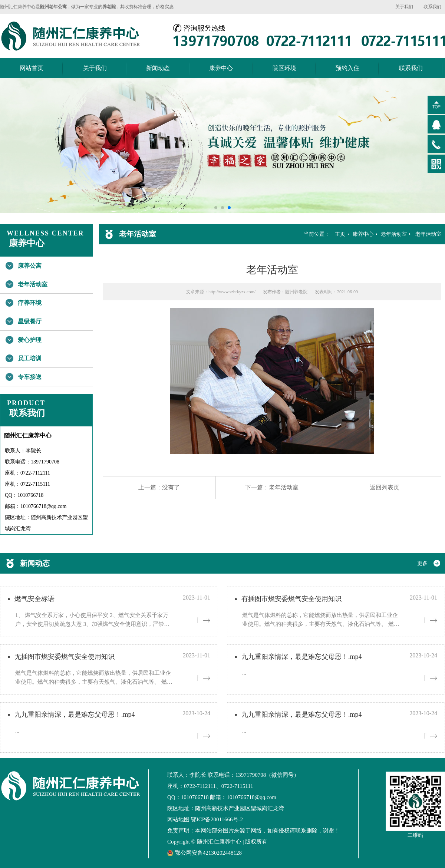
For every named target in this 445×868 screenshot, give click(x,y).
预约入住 (347, 68)
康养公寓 (30, 266)
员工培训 (30, 358)
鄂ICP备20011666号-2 (217, 819)
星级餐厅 (30, 321)
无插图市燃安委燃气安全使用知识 (65, 657)
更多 (422, 563)
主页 (340, 234)
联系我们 (432, 7)
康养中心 (221, 68)
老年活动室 (33, 284)
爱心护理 (30, 340)
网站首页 (32, 68)
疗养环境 (30, 303)
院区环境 (284, 68)
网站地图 (178, 819)
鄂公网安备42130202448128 (205, 853)
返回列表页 (385, 487)
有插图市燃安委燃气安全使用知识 (291, 599)
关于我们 (404, 7)
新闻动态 (158, 68)
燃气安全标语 (34, 599)
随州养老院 (296, 292)
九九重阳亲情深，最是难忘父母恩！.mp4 (302, 657)
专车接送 (30, 377)
